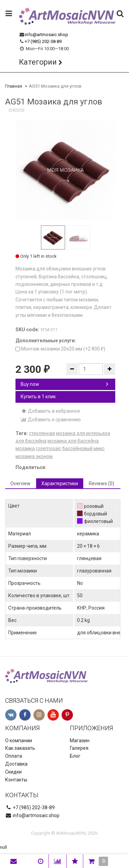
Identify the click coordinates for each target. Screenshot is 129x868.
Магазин (80, 741)
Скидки (13, 772)
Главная (14, 86)
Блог (75, 756)
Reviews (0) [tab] (101, 483)
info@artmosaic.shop (46, 35)
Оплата (14, 756)
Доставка (16, 764)
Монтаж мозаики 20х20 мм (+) (60, 349)
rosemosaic (49, 448)
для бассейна (31, 441)
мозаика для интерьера (83, 433)
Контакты (16, 780)
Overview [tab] (20, 483)
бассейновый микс (83, 448)
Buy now (64, 384)
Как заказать (20, 748)
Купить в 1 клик (38, 397)
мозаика (25, 448)
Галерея (79, 748)
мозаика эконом (34, 456)
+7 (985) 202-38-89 (43, 41)
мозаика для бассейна (73, 441)
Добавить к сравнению (51, 420)
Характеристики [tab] (60, 483)
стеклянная (42, 433)
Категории (38, 62)
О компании (19, 741)
